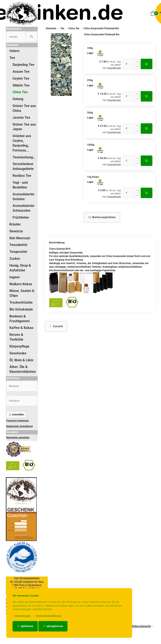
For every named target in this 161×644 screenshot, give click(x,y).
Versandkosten (114, 68)
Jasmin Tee (21, 118)
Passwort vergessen (18, 421)
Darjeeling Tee (23, 65)
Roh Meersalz (20, 238)
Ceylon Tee (21, 78)
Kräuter (15, 224)
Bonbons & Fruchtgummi (19, 319)
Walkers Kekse (21, 284)
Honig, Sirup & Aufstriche (20, 268)
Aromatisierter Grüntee (24, 197)
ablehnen (25, 626)
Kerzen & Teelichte (16, 337)
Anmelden (16, 414)
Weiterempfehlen (102, 217)
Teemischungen (25, 157)
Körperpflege (19, 346)
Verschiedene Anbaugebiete (23, 166)
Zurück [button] (56, 326)
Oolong (18, 99)
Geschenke (18, 353)
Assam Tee (21, 72)
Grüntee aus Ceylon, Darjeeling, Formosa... (22, 143)
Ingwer (15, 277)
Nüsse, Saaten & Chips (22, 293)
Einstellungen (22, 616)
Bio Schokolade (21, 309)
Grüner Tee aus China (24, 108)
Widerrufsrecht (141, 626)
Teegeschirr (18, 252)
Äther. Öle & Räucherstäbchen (23, 369)
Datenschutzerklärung (47, 616)
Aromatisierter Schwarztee (24, 208)
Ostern (14, 51)
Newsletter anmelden (18, 438)
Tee (12, 58)
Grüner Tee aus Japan (24, 127)
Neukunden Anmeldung (19, 426)
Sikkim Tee (21, 85)
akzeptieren (53, 626)
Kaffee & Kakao (21, 328)
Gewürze (16, 231)
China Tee (20, 92)
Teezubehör (18, 245)
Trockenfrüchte (21, 302)
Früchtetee (21, 217)
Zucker (15, 259)
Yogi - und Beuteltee (20, 185)
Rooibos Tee (22, 176)
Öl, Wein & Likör (21, 360)
